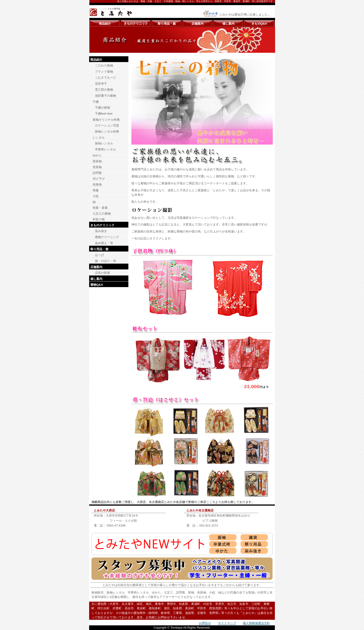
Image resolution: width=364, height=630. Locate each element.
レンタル (99, 138)
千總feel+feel (104, 114)
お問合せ (205, 623)
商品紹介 (105, 24)
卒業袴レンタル (106, 149)
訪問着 (97, 173)
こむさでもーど (106, 78)
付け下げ (99, 179)
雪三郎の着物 (104, 90)
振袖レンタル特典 (107, 131)
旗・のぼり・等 (106, 261)
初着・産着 (100, 208)
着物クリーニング (107, 237)
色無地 (97, 184)
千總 (96, 102)
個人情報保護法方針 (256, 623)
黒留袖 (97, 161)
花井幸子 (101, 84)
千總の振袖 (102, 108)
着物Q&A (97, 285)
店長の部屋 (102, 273)
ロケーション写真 (107, 125)
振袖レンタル (104, 143)
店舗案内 (198, 24)
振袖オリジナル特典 (106, 120)
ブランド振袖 (104, 71)
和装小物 (99, 219)
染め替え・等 (104, 243)
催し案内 (228, 24)
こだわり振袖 (104, 65)
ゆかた (97, 155)
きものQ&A (259, 24)
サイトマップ (227, 623)
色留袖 (97, 167)
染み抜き (101, 231)
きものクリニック (136, 24)
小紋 (96, 196)
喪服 (96, 190)
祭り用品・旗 (167, 24)
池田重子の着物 (106, 96)
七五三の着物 (102, 214)
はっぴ (99, 255)
